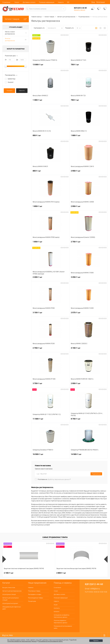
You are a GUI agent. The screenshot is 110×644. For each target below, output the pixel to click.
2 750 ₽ (89, 243)
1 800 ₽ (89, 137)
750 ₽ (89, 66)
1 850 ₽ (50, 208)
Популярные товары (34, 591)
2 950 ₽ (89, 172)
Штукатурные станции (9, 594)
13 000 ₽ (50, 66)
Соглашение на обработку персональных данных (62, 616)
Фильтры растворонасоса (10, 40)
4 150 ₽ (89, 349)
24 (26, 40)
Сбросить (22, 91)
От (6, 60)
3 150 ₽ (50, 314)
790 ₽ (89, 101)
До (17, 60)
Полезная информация (47, 2)
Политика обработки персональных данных (61, 622)
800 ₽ (50, 172)
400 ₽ (78, 573)
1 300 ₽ (50, 101)
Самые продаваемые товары (55, 537)
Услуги (17, 2)
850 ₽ (50, 137)
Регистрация (101, 2)
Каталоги (57, 612)
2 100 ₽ (9, 573)
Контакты (57, 608)
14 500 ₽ (89, 455)
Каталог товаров (16, 19)
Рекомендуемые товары (36, 598)
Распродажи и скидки (35, 594)
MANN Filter (12, 79)
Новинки (31, 588)
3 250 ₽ (89, 278)
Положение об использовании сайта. (50, 641)
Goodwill (11, 82)
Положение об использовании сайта (63, 627)
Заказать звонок (80, 10)
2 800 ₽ (44, 573)
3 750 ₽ (50, 385)
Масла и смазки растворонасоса (10, 33)
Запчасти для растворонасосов (12, 591)
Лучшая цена (32, 601)
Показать (9, 91)
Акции (56, 605)
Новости (61, 2)
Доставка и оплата (29, 2)
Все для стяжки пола (9, 588)
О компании (6, 2)
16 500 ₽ (50, 455)
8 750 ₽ (89, 420)
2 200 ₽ (50, 278)
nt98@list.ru (95, 589)
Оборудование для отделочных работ (12, 608)
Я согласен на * (54, 479)
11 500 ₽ (50, 420)
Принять (96, 641)
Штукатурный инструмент (10, 603)
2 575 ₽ (89, 314)
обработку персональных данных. (59, 479)
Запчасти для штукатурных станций (11, 599)
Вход (93, 2)
